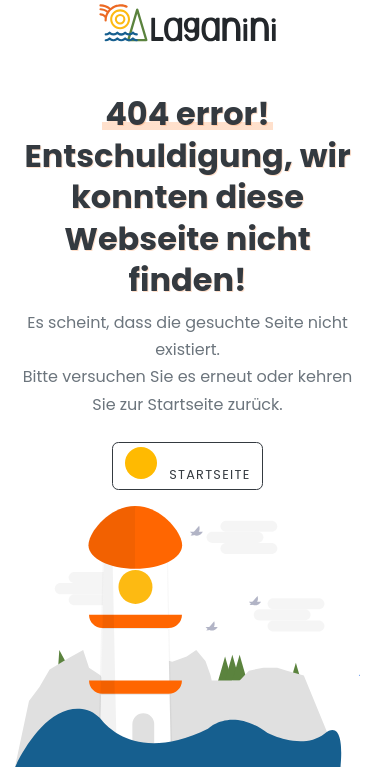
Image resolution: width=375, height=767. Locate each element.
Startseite (188, 465)
